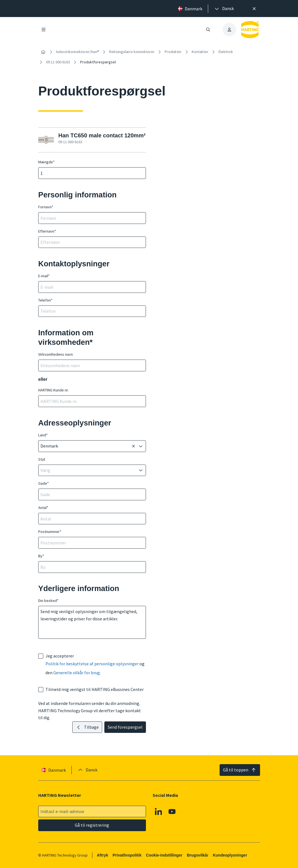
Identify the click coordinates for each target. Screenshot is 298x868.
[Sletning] (133, 446)
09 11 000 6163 (58, 62)
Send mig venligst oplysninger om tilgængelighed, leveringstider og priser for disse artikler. (92, 622)
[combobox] (85, 446)
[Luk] (254, 9)
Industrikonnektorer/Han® (78, 52)
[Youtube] (172, 812)
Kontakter (200, 52)
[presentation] (224, 9)
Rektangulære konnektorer (132, 52)
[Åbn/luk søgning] (208, 30)
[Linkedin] (158, 812)
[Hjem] (43, 52)
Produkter (173, 52)
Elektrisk (226, 52)
